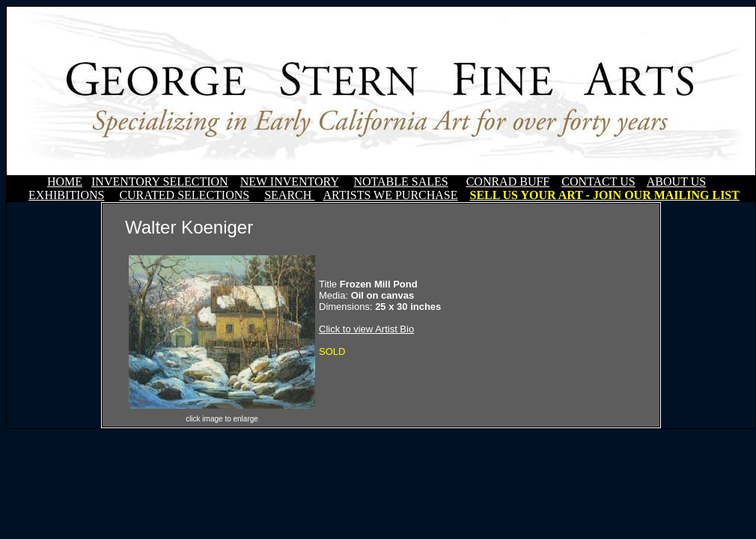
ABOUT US (676, 182)
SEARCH (289, 195)
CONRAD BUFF (508, 182)
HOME (65, 182)
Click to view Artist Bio (366, 329)
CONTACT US (598, 182)
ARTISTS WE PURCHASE (390, 195)
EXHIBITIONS (66, 195)
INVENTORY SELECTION (160, 182)
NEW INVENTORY (290, 182)
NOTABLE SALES (400, 182)
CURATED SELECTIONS (184, 195)
